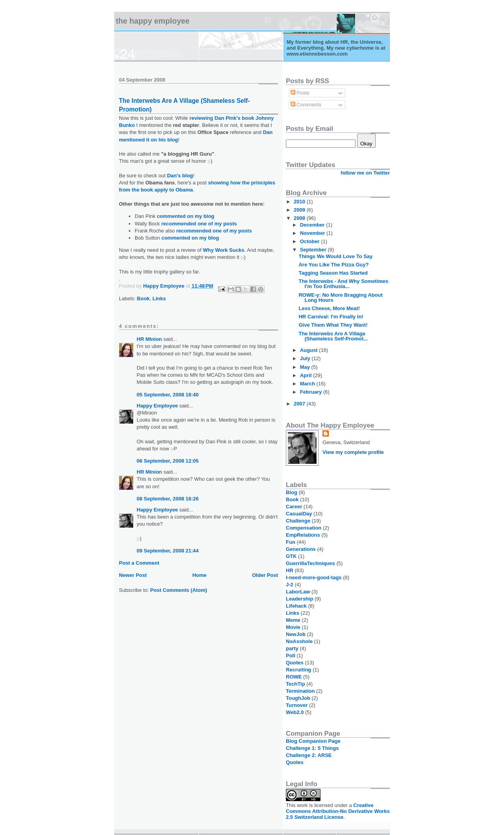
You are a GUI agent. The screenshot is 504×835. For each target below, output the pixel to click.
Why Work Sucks (223, 250)
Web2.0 (295, 712)
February (312, 392)
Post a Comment (139, 563)
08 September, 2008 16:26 (168, 499)
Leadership (299, 599)
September (314, 250)
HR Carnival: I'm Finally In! (331, 317)
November (313, 233)
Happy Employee (157, 406)
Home (199, 575)
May (306, 367)
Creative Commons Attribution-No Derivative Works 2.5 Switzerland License (338, 811)
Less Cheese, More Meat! (329, 308)
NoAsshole (299, 641)
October (310, 241)
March (308, 384)
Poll (291, 656)
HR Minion (149, 339)
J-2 (290, 585)
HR (290, 570)
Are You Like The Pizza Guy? (334, 265)
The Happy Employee (153, 21)
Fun (291, 542)
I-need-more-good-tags (314, 577)
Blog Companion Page (313, 741)
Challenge (298, 521)
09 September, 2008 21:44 (168, 551)
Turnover (297, 705)
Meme (293, 620)
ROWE (294, 677)
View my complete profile (353, 452)
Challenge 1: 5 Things (312, 748)
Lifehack (296, 606)
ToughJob (298, 698)
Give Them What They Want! (333, 325)
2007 (300, 404)
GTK (291, 556)
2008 (300, 218)
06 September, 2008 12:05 (168, 461)
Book (144, 298)
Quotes (295, 663)
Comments (306, 105)
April (307, 375)
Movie (293, 627)
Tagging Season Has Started (333, 273)
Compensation (304, 528)
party (292, 648)
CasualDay (299, 514)
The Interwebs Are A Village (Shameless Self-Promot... (333, 336)
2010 (300, 202)
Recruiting (298, 670)
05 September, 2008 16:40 (168, 395)
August (309, 350)
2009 (300, 210)
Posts (300, 93)
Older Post (265, 575)
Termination (300, 691)
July (306, 358)
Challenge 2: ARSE (309, 755)
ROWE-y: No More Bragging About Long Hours (340, 298)
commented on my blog (185, 216)
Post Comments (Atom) (179, 590)
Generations (301, 549)
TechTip (296, 684)
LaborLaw (298, 592)
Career (294, 507)
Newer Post (133, 575)
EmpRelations (303, 535)
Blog (292, 492)
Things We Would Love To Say (335, 256)
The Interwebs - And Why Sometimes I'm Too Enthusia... (343, 284)
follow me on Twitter (365, 173)
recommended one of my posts (199, 224)
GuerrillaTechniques (310, 563)
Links (159, 298)
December (313, 225)
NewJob (296, 634)
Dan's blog (180, 176)
